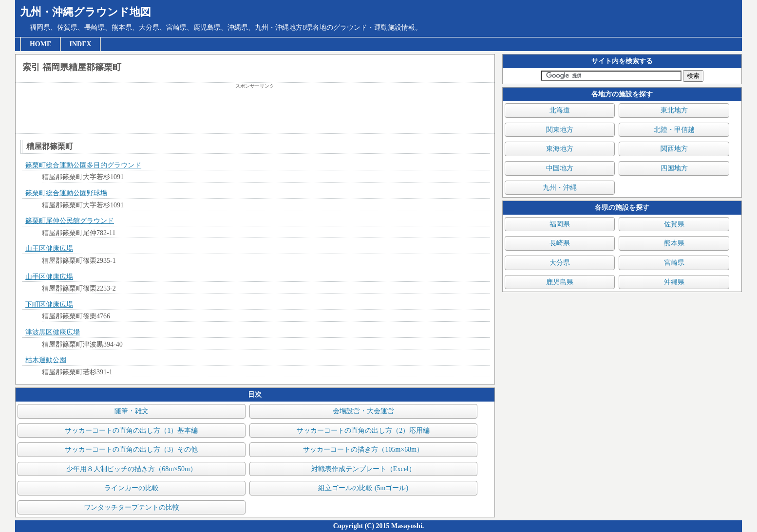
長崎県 (560, 243)
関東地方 (560, 130)
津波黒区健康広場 (53, 332)
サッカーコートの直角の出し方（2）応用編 (363, 431)
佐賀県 (674, 224)
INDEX (81, 44)
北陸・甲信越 (674, 130)
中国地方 (560, 168)
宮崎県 (674, 263)
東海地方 (560, 149)
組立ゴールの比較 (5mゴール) (363, 488)
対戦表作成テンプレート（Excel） (363, 469)
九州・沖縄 (560, 188)
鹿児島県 (560, 282)
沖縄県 (674, 282)
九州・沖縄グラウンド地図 (85, 12)
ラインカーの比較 (132, 488)
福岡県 (560, 224)
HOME (40, 44)
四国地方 (674, 168)
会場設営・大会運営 (363, 411)
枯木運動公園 (46, 360)
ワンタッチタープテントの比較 (132, 507)
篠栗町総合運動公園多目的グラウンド (83, 165)
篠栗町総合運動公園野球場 (66, 193)
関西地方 (674, 149)
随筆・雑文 (132, 411)
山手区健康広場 (49, 277)
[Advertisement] (255, 111)
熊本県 (674, 243)
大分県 (560, 263)
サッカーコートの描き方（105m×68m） (363, 449)
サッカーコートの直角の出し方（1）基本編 (131, 431)
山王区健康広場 (49, 248)
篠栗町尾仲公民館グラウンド (70, 221)
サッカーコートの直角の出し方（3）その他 (131, 449)
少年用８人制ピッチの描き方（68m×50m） (132, 469)
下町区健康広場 (49, 304)
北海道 (560, 110)
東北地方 (674, 110)
